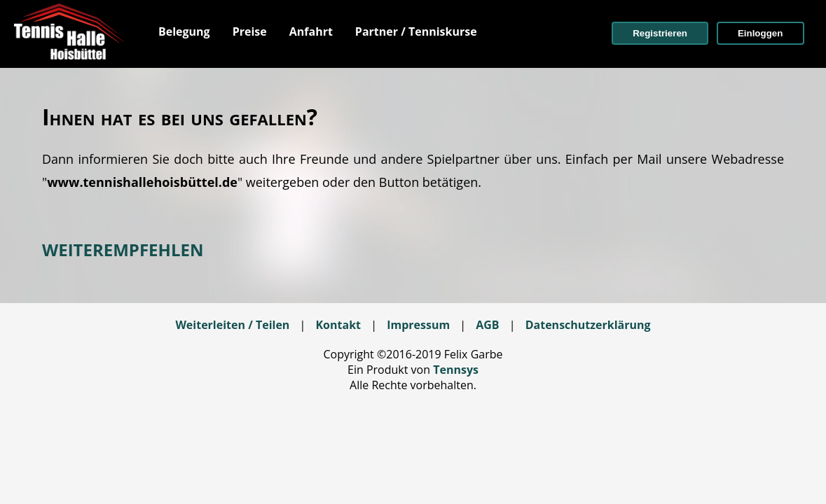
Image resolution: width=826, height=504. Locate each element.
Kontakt (338, 325)
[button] (660, 33)
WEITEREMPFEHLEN (123, 250)
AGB (487, 325)
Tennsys (456, 370)
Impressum (418, 325)
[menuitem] (184, 31)
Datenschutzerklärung (588, 325)
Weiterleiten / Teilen (232, 325)
